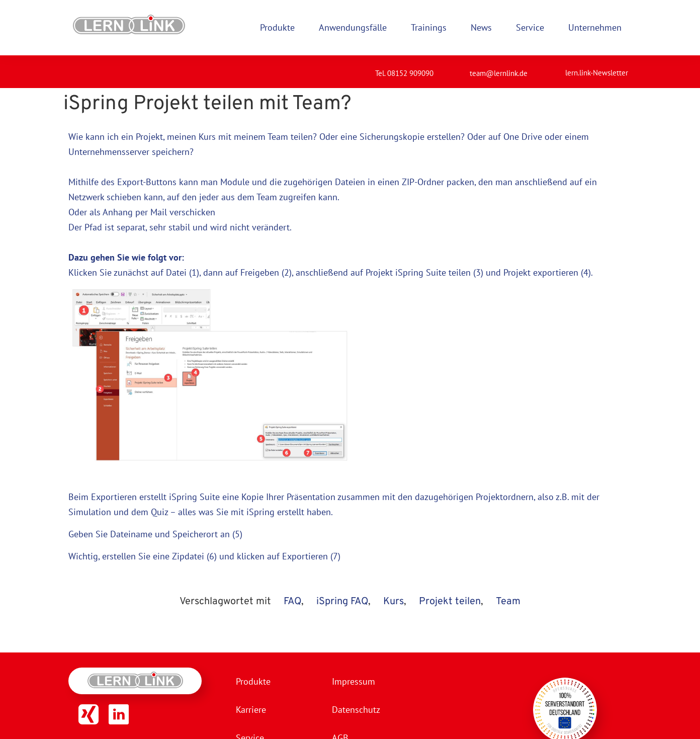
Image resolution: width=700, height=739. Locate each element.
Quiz (159, 512)
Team (508, 602)
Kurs (393, 602)
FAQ (292, 602)
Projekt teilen (450, 602)
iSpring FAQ (342, 602)
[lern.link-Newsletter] (553, 68)
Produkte (253, 681)
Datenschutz (356, 710)
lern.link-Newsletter (597, 73)
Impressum (354, 681)
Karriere (251, 710)
